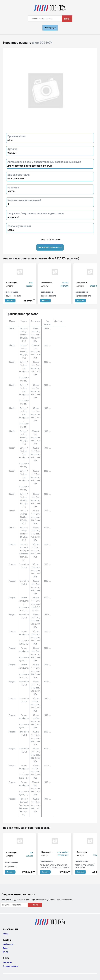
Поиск (67, 19)
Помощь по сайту (11, 966)
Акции (6, 934)
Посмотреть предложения (50, 247)
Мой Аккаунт (9, 944)
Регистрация (50, 28)
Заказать (10, 301)
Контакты (7, 962)
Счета (6, 952)
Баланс (6, 948)
